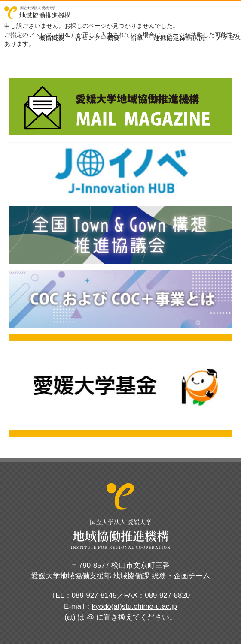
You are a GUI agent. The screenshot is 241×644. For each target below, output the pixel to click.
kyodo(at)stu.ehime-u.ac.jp (134, 606)
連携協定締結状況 (179, 38)
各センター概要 (97, 38)
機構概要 (52, 38)
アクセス (228, 38)
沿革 (137, 38)
